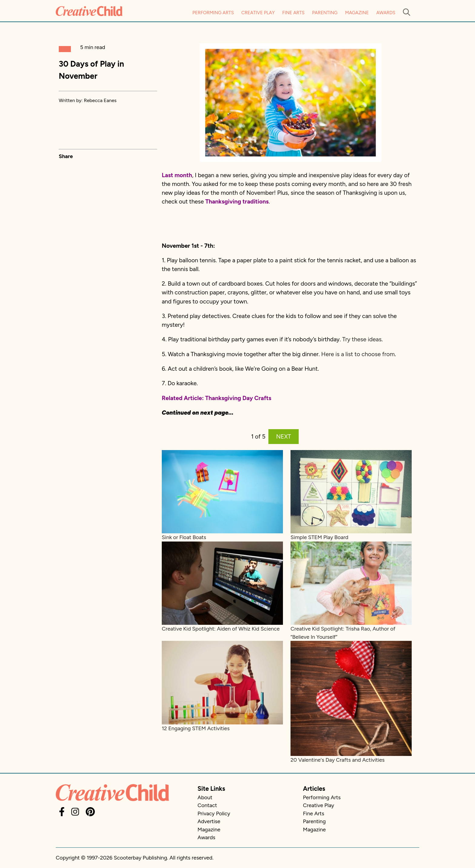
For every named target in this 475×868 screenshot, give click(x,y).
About (205, 797)
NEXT (284, 437)
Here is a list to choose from (358, 354)
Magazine (357, 13)
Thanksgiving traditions (237, 202)
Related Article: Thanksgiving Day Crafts (217, 398)
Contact (207, 805)
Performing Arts (213, 13)
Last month (177, 175)
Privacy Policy (214, 813)
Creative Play (258, 13)
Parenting (325, 13)
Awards (386, 13)
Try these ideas (362, 339)
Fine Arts (293, 13)
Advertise (209, 821)
